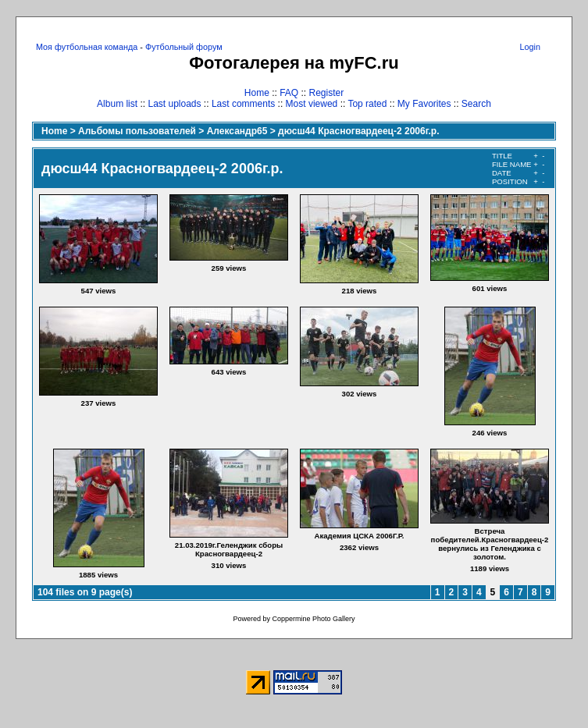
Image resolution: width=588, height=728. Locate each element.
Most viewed (312, 104)
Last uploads (174, 104)
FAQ (289, 93)
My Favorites (424, 104)
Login (530, 47)
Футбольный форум (184, 47)
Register (327, 93)
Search (476, 104)
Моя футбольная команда (87, 47)
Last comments (243, 104)
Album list (117, 104)
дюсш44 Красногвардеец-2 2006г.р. (358, 131)
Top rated (367, 104)
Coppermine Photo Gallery (313, 619)
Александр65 (237, 131)
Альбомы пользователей (137, 131)
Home (257, 93)
